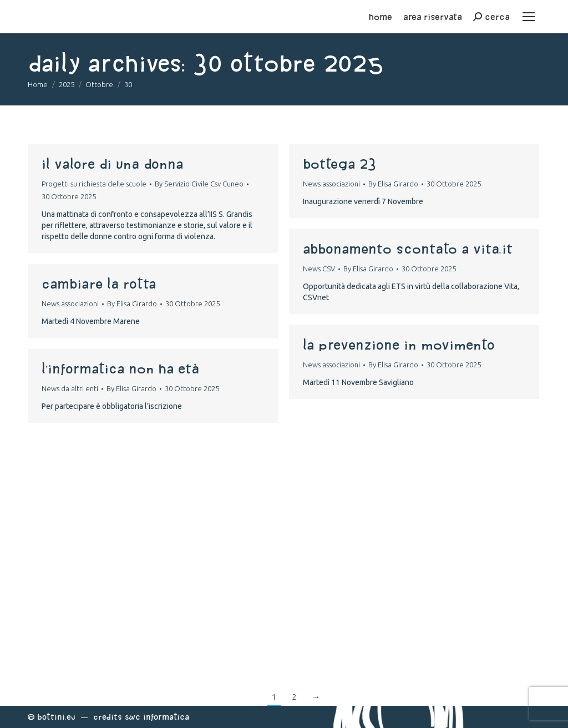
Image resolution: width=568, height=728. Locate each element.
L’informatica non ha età (120, 368)
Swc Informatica (157, 717)
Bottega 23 (339, 164)
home (381, 17)
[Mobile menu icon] (529, 17)
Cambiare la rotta (99, 284)
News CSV (319, 269)
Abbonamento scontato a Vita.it (408, 249)
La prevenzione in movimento (399, 345)
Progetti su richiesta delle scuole (94, 184)
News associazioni (331, 184)
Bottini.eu (56, 717)
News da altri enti (70, 388)
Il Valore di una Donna (112, 164)
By (199, 184)
